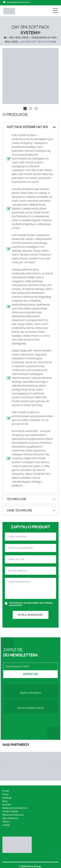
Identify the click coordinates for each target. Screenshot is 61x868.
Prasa (6, 795)
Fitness (6, 822)
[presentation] (5, 767)
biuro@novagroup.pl (19, 3)
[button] (25, 109)
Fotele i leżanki (10, 812)
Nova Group (34, 867)
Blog (5, 801)
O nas (6, 791)
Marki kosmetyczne (13, 815)
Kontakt (7, 805)
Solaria (6, 825)
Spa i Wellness (19, 38)
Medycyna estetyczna (15, 808)
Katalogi (7, 798)
